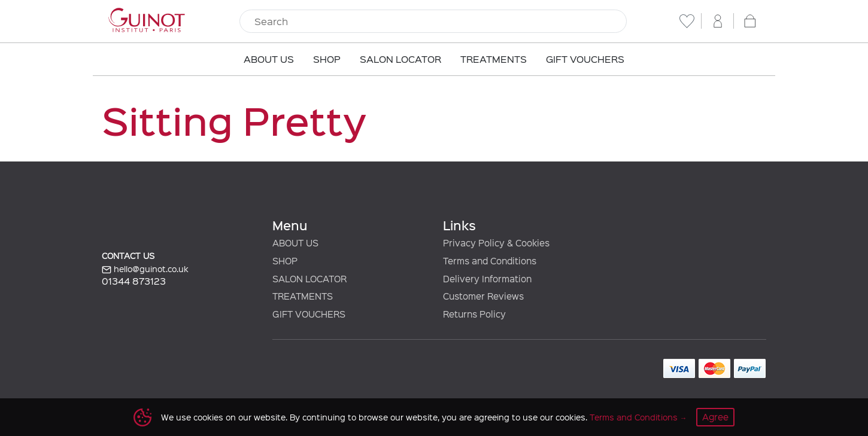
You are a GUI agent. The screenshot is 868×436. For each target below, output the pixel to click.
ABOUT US (295, 243)
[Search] (433, 22)
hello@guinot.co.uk (145, 269)
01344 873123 (134, 281)
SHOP (285, 261)
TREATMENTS (303, 296)
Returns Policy (474, 314)
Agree (715, 417)
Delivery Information (487, 279)
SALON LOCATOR (309, 279)
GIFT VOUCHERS (309, 314)
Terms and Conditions (634, 417)
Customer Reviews (483, 296)
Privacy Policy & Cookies (496, 243)
